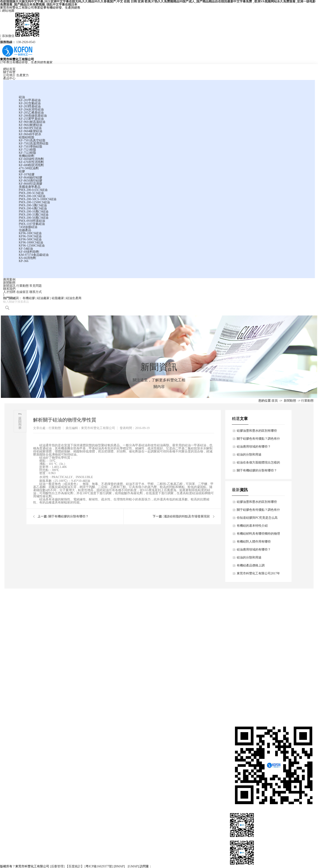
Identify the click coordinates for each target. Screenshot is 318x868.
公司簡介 (9, 75)
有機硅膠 (29, 298)
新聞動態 (9, 283)
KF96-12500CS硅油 (32, 246)
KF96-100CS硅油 (30, 233)
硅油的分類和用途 (249, 455)
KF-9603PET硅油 (30, 128)
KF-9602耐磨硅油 (31, 125)
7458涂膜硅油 (28, 227)
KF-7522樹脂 (27, 153)
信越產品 (25, 230)
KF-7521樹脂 (27, 150)
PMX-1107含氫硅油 (32, 224)
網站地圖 (7, 11)
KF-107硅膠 (27, 174)
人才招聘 (9, 292)
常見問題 (36, 286)
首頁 (275, 401)
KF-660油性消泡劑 (31, 159)
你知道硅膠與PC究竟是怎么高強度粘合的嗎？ (257, 519)
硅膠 (22, 171)
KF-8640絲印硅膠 (31, 178)
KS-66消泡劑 (27, 258)
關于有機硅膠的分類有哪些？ (68, 516)
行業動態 (23, 286)
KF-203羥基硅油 (30, 106)
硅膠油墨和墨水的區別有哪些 (257, 431)
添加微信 (20, 36)
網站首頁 (9, 69)
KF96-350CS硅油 (30, 236)
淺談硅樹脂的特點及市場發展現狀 (187, 516)
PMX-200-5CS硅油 (31, 193)
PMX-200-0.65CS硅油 (33, 190)
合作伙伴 (6, 676)
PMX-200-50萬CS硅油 (34, 218)
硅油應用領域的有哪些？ (254, 447)
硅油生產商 (74, 298)
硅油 (22, 97)
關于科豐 (9, 72)
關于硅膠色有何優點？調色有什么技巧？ (258, 440)
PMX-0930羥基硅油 (32, 221)
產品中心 (9, 78)
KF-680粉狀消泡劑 (31, 165)
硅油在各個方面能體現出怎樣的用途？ (258, 464)
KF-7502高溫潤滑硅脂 (34, 143)
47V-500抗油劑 (29, 168)
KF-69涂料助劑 (29, 252)
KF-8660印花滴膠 (31, 184)
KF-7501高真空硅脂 (32, 140)
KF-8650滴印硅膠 (31, 181)
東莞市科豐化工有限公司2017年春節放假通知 (258, 575)
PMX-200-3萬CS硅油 (33, 205)
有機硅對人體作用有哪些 (254, 542)
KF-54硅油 (26, 249)
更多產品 (105, 696)
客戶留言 (308, 662)
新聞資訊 (9, 286)
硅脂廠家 (58, 298)
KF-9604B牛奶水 (30, 134)
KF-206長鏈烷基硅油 (33, 116)
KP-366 (24, 261)
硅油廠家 (43, 298)
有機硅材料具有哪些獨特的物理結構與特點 (258, 535)
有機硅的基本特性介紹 (252, 526)
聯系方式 (36, 292)
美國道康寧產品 (30, 187)
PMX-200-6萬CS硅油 (33, 208)
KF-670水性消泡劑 (31, 162)
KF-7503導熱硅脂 (31, 147)
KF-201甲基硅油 (30, 100)
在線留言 (23, 292)
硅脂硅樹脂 (26, 137)
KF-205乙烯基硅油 (31, 113)
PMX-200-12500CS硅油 (34, 202)
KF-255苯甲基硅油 (31, 119)
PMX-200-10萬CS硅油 (34, 212)
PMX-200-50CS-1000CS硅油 (38, 199)
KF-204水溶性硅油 (31, 109)
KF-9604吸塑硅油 (31, 131)
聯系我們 (9, 289)
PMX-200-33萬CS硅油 (34, 215)
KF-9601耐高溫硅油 (32, 122)
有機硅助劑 (26, 156)
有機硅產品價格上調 (251, 565)
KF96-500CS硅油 (30, 239)
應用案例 (9, 280)
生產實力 (23, 75)
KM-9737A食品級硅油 (34, 255)
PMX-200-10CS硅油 (32, 196)
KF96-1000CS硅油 (31, 242)
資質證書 (6, 669)
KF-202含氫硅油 (30, 103)
